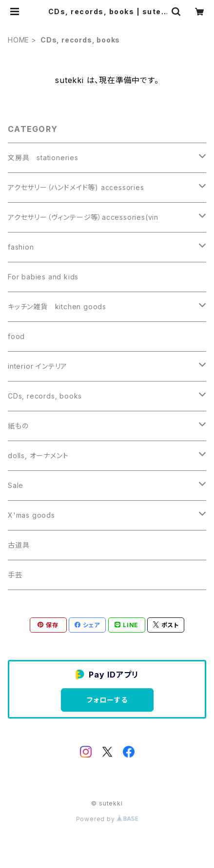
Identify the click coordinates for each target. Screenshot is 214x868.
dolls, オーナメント (38, 455)
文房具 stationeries (43, 158)
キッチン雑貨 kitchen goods (57, 307)
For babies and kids (43, 277)
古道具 (19, 545)
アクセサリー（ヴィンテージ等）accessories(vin (83, 217)
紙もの (18, 426)
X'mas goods (31, 515)
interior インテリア (38, 366)
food (16, 336)
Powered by (107, 819)
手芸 (15, 575)
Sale (16, 485)
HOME (19, 40)
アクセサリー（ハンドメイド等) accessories (76, 187)
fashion (21, 247)
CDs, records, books (45, 396)
